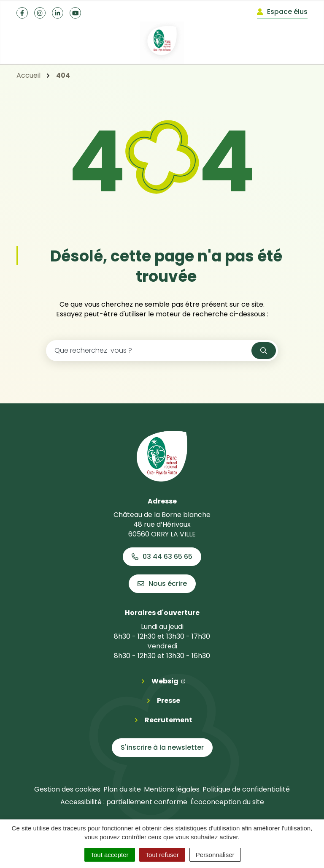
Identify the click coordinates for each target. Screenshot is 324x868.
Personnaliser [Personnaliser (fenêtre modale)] (215, 855)
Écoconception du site (227, 802)
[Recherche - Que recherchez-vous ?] (149, 351)
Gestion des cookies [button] (67, 789)
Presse (169, 701)
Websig (168, 681)
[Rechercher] (264, 351)
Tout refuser (162, 855)
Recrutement (169, 720)
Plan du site (122, 789)
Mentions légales (172, 789)
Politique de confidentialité (246, 789)
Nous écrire (162, 584)
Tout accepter (110, 855)
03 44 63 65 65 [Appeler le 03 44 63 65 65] (162, 556)
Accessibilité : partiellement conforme (124, 802)
